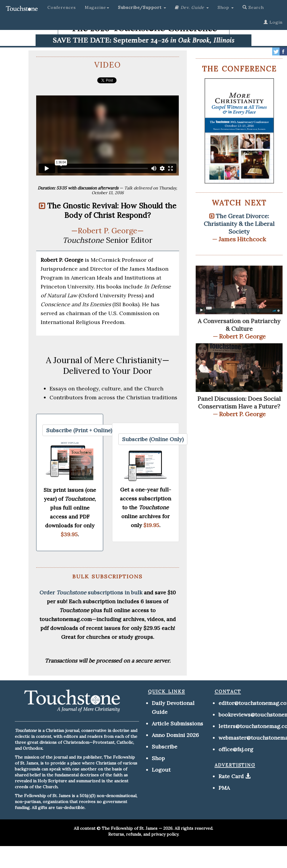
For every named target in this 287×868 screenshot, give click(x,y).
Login (273, 22)
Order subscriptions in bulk (91, 592)
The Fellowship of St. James (130, 828)
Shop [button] (226, 7)
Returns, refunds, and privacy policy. (144, 834)
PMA (224, 788)
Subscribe (165, 747)
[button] (142, 7)
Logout (161, 770)
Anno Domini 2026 (175, 735)
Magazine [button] (97, 7)
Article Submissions (177, 723)
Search (253, 7)
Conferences (62, 7)
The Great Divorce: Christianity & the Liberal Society (239, 224)
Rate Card (231, 776)
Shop (158, 758)
